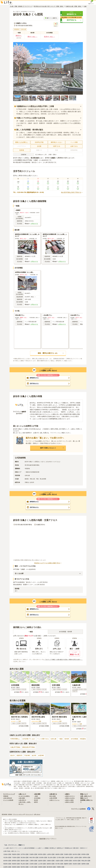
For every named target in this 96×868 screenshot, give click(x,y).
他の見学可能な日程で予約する (72, 192)
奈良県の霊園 (77, 861)
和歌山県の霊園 (86, 861)
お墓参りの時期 (69, 802)
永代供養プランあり (29, 739)
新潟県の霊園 (43, 857)
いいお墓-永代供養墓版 (28, 848)
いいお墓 (6, 848)
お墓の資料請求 (8, 798)
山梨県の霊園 (78, 857)
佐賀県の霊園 (7, 867)
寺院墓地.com (68, 848)
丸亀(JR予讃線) (15, 747)
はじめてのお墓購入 (24, 796)
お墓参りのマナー (70, 796)
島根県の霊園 (16, 864)
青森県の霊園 (16, 854)
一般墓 (60, 739)
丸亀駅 (53, 158)
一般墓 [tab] (31, 632)
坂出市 (13, 755)
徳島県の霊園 (51, 864)
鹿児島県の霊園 (51, 867)
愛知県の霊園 (24, 861)
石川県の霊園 (60, 857)
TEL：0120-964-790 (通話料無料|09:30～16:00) (28, 192)
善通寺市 (19, 755)
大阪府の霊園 (59, 861)
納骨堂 (36, 802)
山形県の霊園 (51, 854)
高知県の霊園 (77, 864)
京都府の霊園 (51, 861)
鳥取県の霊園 (7, 864)
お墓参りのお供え (70, 798)
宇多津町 (27, 755)
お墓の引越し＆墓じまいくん (12, 851)
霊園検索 (6, 796)
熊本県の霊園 (24, 867)
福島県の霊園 (59, 854)
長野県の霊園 (86, 857)
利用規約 (10, 814)
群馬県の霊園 (85, 854)
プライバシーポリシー (19, 814)
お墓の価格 (22, 798)
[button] (72, 13)
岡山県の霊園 (24, 864)
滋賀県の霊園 (42, 861)
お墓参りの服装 (69, 800)
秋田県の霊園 (42, 854)
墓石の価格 (53, 796)
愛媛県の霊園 (68, 864)
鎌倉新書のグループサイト (48, 839)
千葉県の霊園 (16, 857)
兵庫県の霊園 (68, 861)
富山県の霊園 (52, 857)
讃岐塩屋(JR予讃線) (29, 747)
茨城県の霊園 (68, 854)
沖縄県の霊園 (60, 867)
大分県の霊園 (33, 867)
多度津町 (41, 755)
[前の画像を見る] (15, 68)
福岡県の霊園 (85, 864)
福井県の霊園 (69, 857)
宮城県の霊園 (33, 854)
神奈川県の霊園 (34, 857)
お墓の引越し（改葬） (25, 802)
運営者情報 (4, 814)
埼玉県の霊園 (7, 857)
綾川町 (34, 755)
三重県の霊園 (33, 861)
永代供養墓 (74, 739)
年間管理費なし (15, 739)
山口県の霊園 (42, 864)
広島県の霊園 (33, 864)
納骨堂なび (60, 848)
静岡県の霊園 (16, 861)
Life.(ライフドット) (15, 848)
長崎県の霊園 (16, 867)
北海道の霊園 (7, 854)
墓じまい (21, 804)
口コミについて (29, 814)
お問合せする (34, 224)
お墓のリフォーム (54, 800)
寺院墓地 (83, 739)
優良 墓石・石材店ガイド (80, 848)
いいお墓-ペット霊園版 (42, 848)
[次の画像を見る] (81, 68)
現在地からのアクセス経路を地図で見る (48, 563)
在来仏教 (53, 739)
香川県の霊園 (59, 864)
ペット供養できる (43, 739)
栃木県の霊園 (77, 854)
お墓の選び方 (22, 800)
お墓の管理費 (53, 798)
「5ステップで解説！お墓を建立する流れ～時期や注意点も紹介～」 (64, 660)
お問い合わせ (37, 814)
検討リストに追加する (51, 18)
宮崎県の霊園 (42, 867)
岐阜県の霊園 (7, 861)
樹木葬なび (53, 848)
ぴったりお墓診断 (8, 800)
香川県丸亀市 (35, 158)
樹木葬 (67, 739)
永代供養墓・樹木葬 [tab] (65, 632)
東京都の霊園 (24, 857)
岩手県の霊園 (24, 854)
